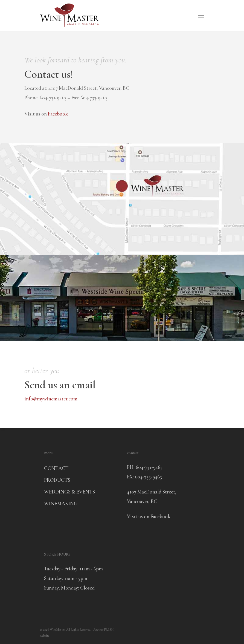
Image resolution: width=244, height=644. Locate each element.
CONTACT (56, 468)
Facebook (58, 114)
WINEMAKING (61, 503)
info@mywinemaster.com (51, 399)
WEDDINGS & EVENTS (69, 492)
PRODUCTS (57, 480)
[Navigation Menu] (201, 15)
